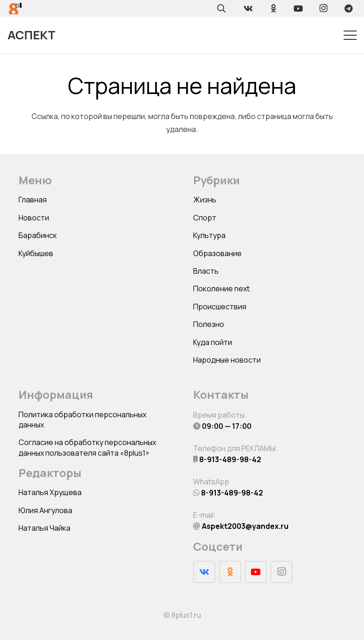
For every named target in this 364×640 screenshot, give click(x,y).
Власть (206, 271)
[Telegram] (348, 8)
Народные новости (227, 360)
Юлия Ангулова (45, 510)
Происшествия (220, 307)
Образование (217, 253)
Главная (33, 200)
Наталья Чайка (44, 528)
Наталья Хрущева (50, 492)
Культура (209, 235)
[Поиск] (221, 8)
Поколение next (221, 289)
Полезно (209, 324)
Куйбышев (36, 253)
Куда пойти (213, 342)
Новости (34, 218)
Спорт (205, 218)
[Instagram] (323, 8)
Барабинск (38, 235)
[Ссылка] (16, 9)
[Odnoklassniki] (273, 8)
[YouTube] (298, 8)
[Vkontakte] (248, 8)
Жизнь (205, 200)
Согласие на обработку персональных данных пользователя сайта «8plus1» (87, 447)
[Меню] (350, 35)
